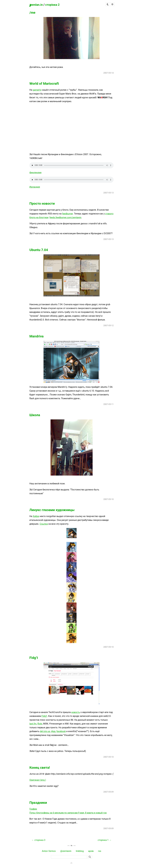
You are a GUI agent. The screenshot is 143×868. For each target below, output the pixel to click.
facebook (61, 731)
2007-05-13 (108, 193)
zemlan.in (36, 4)
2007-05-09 (108, 792)
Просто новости (42, 203)
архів (91, 851)
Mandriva (36, 336)
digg (53, 731)
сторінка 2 (52, 5)
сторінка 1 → (104, 840)
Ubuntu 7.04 (39, 250)
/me (32, 13)
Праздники (38, 803)
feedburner (67, 214)
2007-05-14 (108, 73)
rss (100, 851)
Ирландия (35, 187)
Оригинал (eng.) (38, 780)
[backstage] (71, 863)
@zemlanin (66, 851)
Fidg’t (34, 658)
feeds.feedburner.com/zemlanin (65, 217)
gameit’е (37, 90)
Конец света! (40, 768)
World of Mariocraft (44, 84)
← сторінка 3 (38, 840)
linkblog (80, 851)
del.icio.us (45, 731)
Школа (35, 415)
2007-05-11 (108, 404)
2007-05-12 (108, 325)
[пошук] (69, 857)
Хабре (36, 516)
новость (76, 712)
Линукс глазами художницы (52, 510)
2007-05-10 (108, 499)
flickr (40, 724)
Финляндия (35, 173)
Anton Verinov (49, 851)
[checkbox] (108, 4)
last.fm (33, 724)
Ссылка (44, 524)
